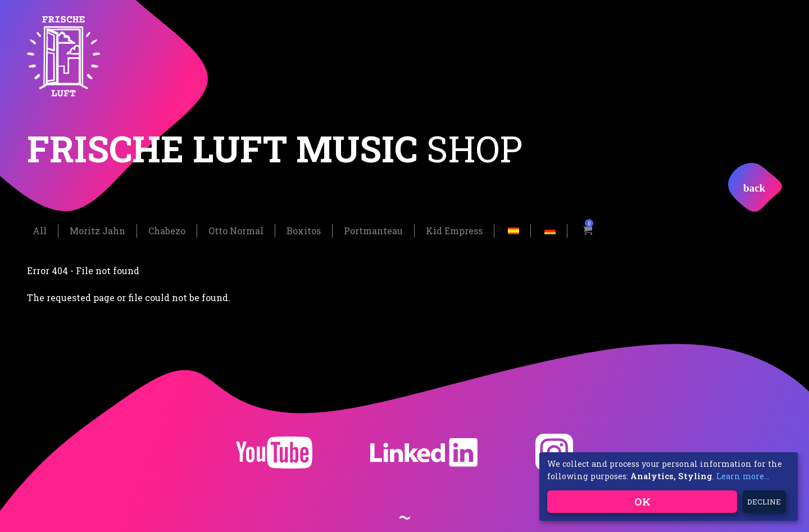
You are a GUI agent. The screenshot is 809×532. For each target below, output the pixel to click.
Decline (764, 502)
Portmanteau (373, 230)
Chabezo (167, 230)
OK (642, 501)
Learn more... (743, 476)
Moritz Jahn (97, 230)
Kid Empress (454, 230)
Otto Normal (236, 230)
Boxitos (304, 230)
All (40, 230)
